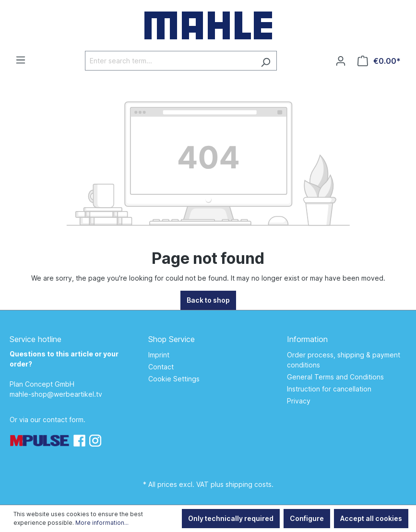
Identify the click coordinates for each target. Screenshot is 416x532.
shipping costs (249, 484)
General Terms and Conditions (335, 377)
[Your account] (341, 61)
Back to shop (208, 300)
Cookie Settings (174, 379)
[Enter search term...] (170, 61)
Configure (307, 518)
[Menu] (21, 60)
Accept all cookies (371, 518)
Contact (161, 367)
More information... (102, 523)
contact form (63, 420)
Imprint (159, 355)
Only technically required (231, 518)
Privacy (299, 401)
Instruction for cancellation (329, 389)
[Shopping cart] (379, 61)
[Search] (266, 61)
